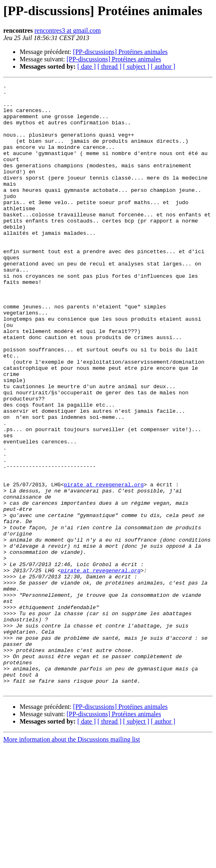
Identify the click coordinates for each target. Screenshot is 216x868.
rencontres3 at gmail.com (67, 30)
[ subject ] (136, 66)
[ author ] (163, 66)
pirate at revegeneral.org (104, 565)
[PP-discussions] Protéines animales (120, 52)
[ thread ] (109, 66)
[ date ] (87, 66)
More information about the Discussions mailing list (72, 861)
